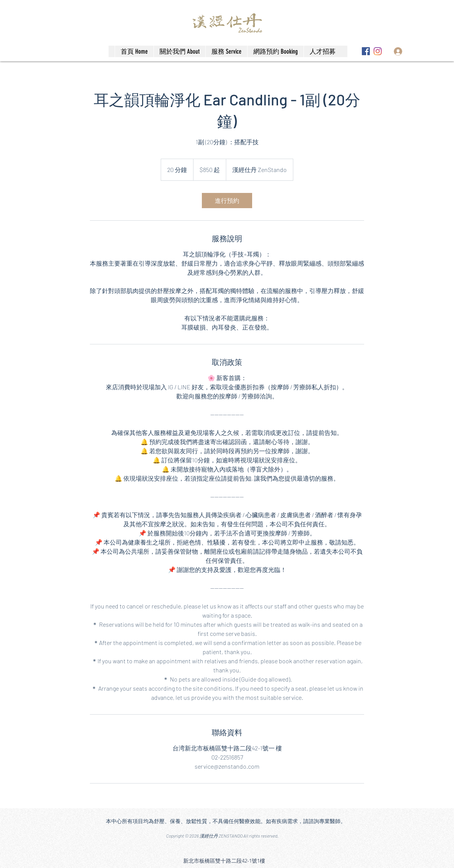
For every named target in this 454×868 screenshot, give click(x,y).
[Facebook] (366, 51)
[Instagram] (378, 51)
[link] (227, 201)
